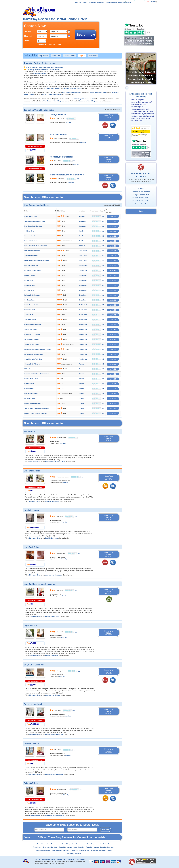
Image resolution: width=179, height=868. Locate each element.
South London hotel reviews (52, 95)
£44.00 (113, 216)
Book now (78, 2)
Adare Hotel (29, 315)
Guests (27, 41)
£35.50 (113, 271)
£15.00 (113, 364)
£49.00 (113, 335)
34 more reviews (35, 695)
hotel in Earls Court (52, 617)
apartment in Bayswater (54, 575)
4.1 (78, 119)
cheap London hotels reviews (58, 82)
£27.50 (113, 261)
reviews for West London (98, 93)
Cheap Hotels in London (141, 198)
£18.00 (113, 310)
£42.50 (113, 354)
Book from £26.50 (109, 117)
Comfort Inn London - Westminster (37, 374)
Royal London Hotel (33, 704)
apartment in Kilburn (52, 695)
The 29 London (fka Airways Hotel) (36, 408)
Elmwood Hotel (30, 275)
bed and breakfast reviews (73, 88)
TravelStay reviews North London (45, 847)
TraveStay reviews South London (99, 844)
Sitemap (129, 2)
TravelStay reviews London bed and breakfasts (52, 850)
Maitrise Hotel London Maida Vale (67, 175)
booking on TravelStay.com (89, 101)
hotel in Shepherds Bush (54, 735)
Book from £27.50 (109, 591)
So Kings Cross (30, 300)
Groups (85, 2)
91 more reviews (35, 617)
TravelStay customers (61, 101)
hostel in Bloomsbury (53, 501)
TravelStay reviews (40, 74)
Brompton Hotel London (33, 270)
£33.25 (113, 325)
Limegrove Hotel (58, 114)
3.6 (79, 553)
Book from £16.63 (109, 137)
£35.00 (113, 399)
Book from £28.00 (109, 478)
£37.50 (113, 251)
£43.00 (113, 236)
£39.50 (113, 256)
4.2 (81, 789)
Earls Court (83, 251)
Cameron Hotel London (33, 325)
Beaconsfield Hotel (31, 266)
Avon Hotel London (31, 330)
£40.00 (113, 349)
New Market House (31, 241)
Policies (82, 860)
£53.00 (113, 305)
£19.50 (113, 226)
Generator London (32, 471)
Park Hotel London (31, 394)
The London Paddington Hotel (35, 221)
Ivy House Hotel (30, 399)
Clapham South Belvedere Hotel (36, 246)
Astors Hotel (30, 431)
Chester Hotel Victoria (32, 364)
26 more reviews (35, 462)
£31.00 (113, 231)
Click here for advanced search (49, 45)
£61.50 (113, 295)
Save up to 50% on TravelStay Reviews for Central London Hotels (65, 837)
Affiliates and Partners (48, 860)
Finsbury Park (84, 266)
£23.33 (113, 241)
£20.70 (113, 315)
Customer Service (111, 2)
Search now (86, 35)
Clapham (82, 246)
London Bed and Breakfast (141, 192)
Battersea (82, 216)
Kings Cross (83, 275)
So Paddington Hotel (32, 339)
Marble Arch (83, 305)
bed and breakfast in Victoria (55, 462)
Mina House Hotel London (33, 354)
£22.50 (113, 320)
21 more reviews (35, 538)
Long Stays (92, 2)
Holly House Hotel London (34, 403)
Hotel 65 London (31, 744)
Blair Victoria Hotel (31, 379)
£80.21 (113, 374)
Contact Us (122, 2)
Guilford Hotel (29, 231)
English (151, 2)
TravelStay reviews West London (49, 844)
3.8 (76, 632)
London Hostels (141, 204)
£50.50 (113, 394)
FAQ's (77, 860)
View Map (93, 56)
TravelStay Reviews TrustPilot (102, 850)
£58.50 (113, 413)
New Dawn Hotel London (33, 226)
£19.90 (113, 221)
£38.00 (113, 266)
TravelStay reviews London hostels (71, 847)
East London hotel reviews (71, 93)
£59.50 (113, 285)
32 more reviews (35, 735)
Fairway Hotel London (32, 295)
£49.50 (113, 339)
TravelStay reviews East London (74, 844)
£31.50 (113, 275)
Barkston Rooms (58, 135)
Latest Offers (69, 56)
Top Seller (43, 56)
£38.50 (113, 280)
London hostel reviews (52, 88)
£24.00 (113, 344)
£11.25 (113, 246)
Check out (28, 36)
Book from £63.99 (109, 751)
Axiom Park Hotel (30, 216)
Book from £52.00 (109, 177)
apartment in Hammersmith (55, 816)
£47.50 (113, 408)
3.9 (78, 179)
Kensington (83, 270)
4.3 (82, 477)
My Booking (101, 2)
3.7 (81, 139)
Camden (82, 231)
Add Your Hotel (61, 860)
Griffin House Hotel (31, 305)
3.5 (74, 161)
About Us (38, 860)
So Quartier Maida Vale (34, 665)
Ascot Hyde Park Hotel (61, 157)
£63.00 (113, 359)
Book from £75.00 (109, 554)
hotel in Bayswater (52, 538)
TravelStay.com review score (84, 99)
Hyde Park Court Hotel (32, 334)
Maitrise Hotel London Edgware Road (37, 349)
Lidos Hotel (28, 369)
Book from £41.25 (109, 517)
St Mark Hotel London (32, 251)
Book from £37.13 (109, 672)
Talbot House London (32, 344)
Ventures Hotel (30, 310)
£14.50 (113, 379)
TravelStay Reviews (74, 854)
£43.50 (113, 384)
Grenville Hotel (30, 236)
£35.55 (113, 300)
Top (141, 211)
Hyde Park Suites (32, 547)
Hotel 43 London (31, 510)
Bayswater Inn (30, 626)
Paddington (83, 310)
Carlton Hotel (29, 384)
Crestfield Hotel (30, 285)
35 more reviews (35, 816)
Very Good (47, 101)
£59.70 (113, 290)
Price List (56, 56)
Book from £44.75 (109, 439)
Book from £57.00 (109, 159)
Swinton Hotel (29, 290)
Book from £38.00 (109, 790)
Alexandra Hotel (30, 320)
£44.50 (113, 389)
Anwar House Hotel (31, 256)
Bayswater (82, 221)
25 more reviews (35, 656)
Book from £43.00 (109, 633)
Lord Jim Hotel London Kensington (37, 261)
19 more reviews (35, 575)
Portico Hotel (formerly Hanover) (36, 413)
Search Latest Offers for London (44, 197)
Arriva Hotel (29, 280)
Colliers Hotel (29, 389)
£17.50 (113, 369)
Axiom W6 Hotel (31, 783)
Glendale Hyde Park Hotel (33, 359)
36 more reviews (35, 501)
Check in (27, 31)
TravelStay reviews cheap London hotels (100, 847)
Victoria (81, 364)
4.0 (76, 590)
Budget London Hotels (141, 195)
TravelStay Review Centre (80, 850)
